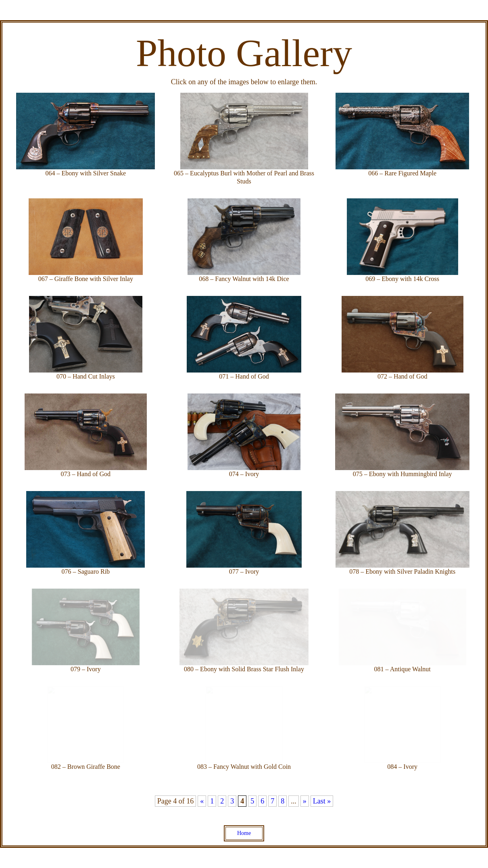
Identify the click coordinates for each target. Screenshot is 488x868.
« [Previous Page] (202, 801)
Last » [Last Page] (322, 801)
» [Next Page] (305, 801)
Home (244, 833)
